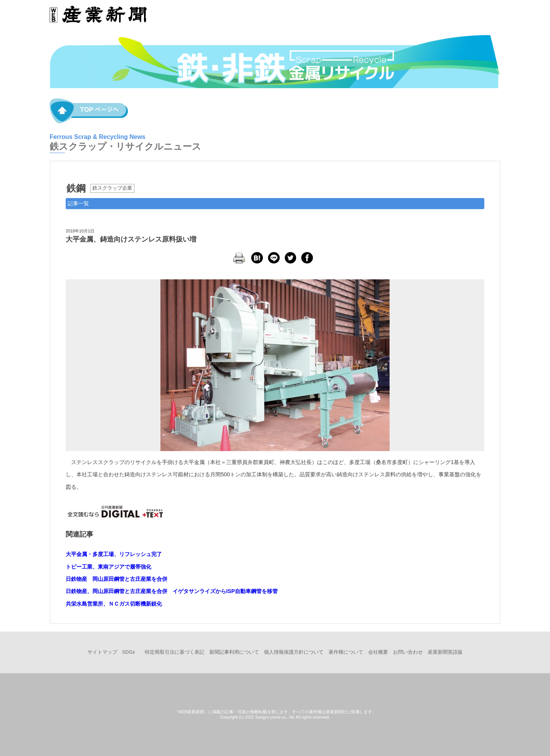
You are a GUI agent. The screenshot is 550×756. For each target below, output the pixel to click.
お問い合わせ (408, 652)
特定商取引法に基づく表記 (175, 652)
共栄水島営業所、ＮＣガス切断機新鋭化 (114, 604)
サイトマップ (102, 652)
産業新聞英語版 (445, 652)
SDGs (129, 652)
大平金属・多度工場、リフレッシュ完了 (114, 554)
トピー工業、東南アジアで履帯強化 (108, 567)
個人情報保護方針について (294, 652)
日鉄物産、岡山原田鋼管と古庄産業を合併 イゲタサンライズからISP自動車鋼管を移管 (172, 591)
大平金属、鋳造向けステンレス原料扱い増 (131, 239)
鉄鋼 (76, 188)
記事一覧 (78, 203)
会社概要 (378, 652)
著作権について (346, 652)
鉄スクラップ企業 (112, 188)
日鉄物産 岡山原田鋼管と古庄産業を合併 (116, 579)
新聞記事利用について (234, 652)
